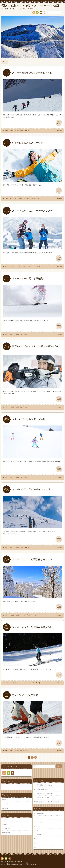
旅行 (28, 131)
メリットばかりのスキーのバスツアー (44, 793)
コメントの (6, 828)
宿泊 (21, 334)
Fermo (60, 131)
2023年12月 (5, 804)
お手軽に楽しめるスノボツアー (42, 789)
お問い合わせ (41, 13)
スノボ (17, 407)
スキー (7, 131)
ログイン (5, 820)
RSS (33, 13)
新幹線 (22, 131)
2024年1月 (5, 800)
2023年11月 (5, 808)
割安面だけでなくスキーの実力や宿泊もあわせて (47, 802)
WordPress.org (6, 833)
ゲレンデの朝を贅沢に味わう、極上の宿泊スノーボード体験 (15, 863)
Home (4, 62)
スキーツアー (31, 266)
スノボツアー (19, 198)
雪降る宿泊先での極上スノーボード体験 (12, 862)
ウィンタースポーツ (35, 198)
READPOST (59, 123)
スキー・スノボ (14, 131)
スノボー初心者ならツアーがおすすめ (44, 785)
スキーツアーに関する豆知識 (42, 798)
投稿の (5, 824)
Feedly (37, 13)
